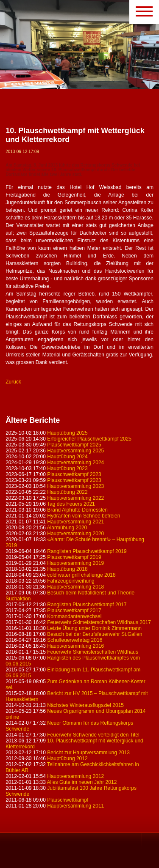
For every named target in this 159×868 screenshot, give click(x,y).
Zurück (13, 382)
